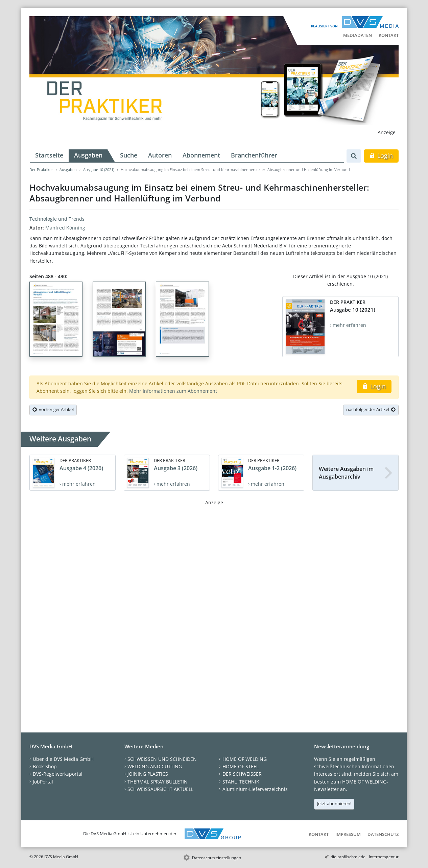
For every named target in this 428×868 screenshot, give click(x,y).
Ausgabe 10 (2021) (99, 170)
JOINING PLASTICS (148, 774)
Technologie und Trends (57, 219)
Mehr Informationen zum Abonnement (173, 391)
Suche (129, 155)
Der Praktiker (41, 170)
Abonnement (201, 155)
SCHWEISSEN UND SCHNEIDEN (162, 759)
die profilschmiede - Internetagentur (365, 857)
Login (381, 155)
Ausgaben (88, 155)
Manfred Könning (65, 228)
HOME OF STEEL (241, 766)
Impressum (348, 834)
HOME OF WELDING (245, 759)
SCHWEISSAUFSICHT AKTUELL (160, 789)
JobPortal (43, 782)
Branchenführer (254, 155)
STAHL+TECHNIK (241, 782)
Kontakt (389, 35)
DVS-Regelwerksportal (58, 774)
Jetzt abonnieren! (334, 803)
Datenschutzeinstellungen (217, 858)
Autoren (160, 155)
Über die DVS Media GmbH (63, 759)
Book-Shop (45, 766)
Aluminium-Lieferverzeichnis (255, 789)
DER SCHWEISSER (242, 774)
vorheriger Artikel (53, 409)
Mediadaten (358, 35)
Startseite (49, 155)
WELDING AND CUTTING (155, 766)
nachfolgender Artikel (371, 409)
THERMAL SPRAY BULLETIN (158, 782)
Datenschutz (383, 834)
